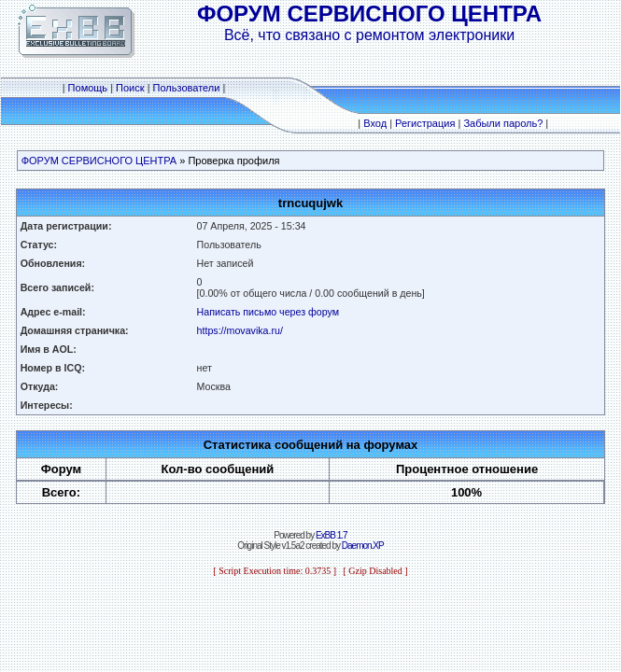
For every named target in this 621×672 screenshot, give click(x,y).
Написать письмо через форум (268, 312)
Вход (375, 123)
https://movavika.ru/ (240, 330)
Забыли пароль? (503, 123)
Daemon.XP (363, 546)
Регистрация (425, 123)
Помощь (88, 88)
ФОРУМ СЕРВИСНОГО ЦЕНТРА (99, 161)
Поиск (130, 88)
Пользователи (187, 88)
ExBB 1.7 (332, 535)
